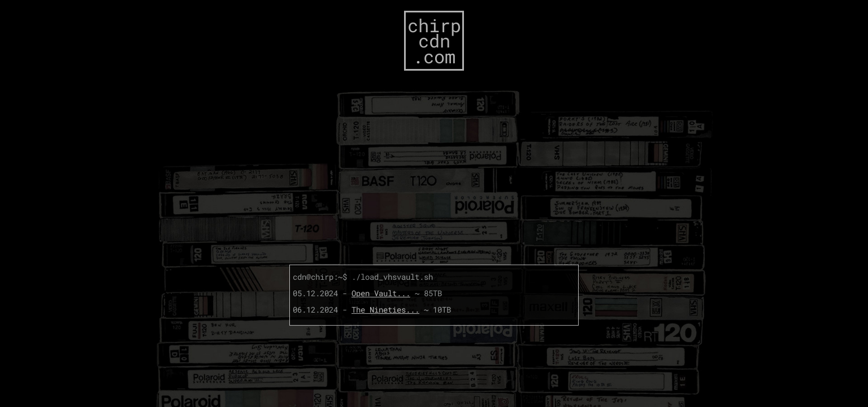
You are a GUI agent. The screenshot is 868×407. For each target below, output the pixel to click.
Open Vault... (381, 293)
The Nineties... (385, 309)
